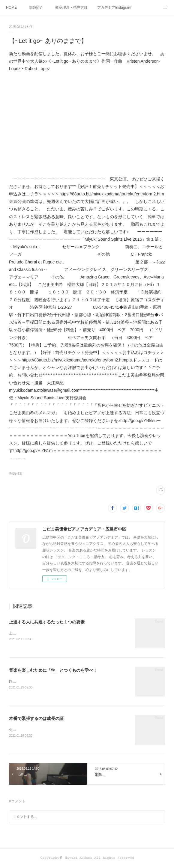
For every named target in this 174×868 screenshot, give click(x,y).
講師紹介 (36, 7)
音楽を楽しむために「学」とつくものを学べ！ (53, 670)
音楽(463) (15, 474)
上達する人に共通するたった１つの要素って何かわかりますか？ (61, 633)
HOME (11, 7)
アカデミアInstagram (114, 7)
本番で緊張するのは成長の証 (36, 719)
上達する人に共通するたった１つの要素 (47, 622)
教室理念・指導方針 (71, 7)
